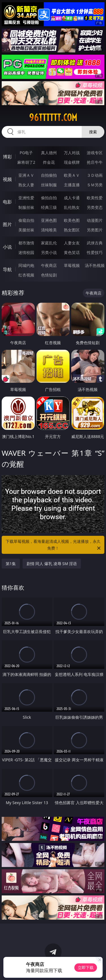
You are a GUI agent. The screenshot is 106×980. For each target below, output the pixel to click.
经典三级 (49, 207)
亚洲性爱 (26, 198)
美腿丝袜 (26, 230)
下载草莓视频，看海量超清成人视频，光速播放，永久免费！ (54, 545)
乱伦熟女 (72, 207)
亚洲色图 (49, 220)
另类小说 (49, 252)
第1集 (11, 564)
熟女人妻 (26, 185)
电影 (7, 202)
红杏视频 (26, 275)
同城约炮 (26, 265)
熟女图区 (72, 230)
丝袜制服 (49, 185)
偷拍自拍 (49, 198)
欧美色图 (72, 220)
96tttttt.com (53, 118)
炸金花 (49, 162)
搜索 (93, 132)
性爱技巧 (95, 252)
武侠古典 (95, 243)
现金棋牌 (72, 162)
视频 (7, 179)
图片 (7, 224)
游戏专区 (95, 153)
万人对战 (72, 153)
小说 (7, 247)
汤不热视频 (95, 265)
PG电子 (26, 153)
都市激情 (26, 243)
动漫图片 (95, 220)
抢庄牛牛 (95, 162)
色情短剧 (49, 275)
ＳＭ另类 (95, 185)
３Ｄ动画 (95, 175)
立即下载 (86, 967)
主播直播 (72, 185)
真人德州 (49, 153)
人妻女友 (72, 243)
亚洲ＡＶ (26, 175)
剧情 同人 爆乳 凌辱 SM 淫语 (52, 564)
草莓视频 (72, 265)
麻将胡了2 (26, 162)
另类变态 (95, 207)
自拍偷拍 (49, 175)
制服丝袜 (26, 207)
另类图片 (95, 230)
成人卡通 (72, 198)
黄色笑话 (72, 252)
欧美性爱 (95, 198)
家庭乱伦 (49, 243)
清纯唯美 (49, 230)
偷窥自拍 (26, 220)
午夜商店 (49, 265)
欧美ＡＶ (72, 175)
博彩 (7, 157)
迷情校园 (26, 252)
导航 (7, 269)
